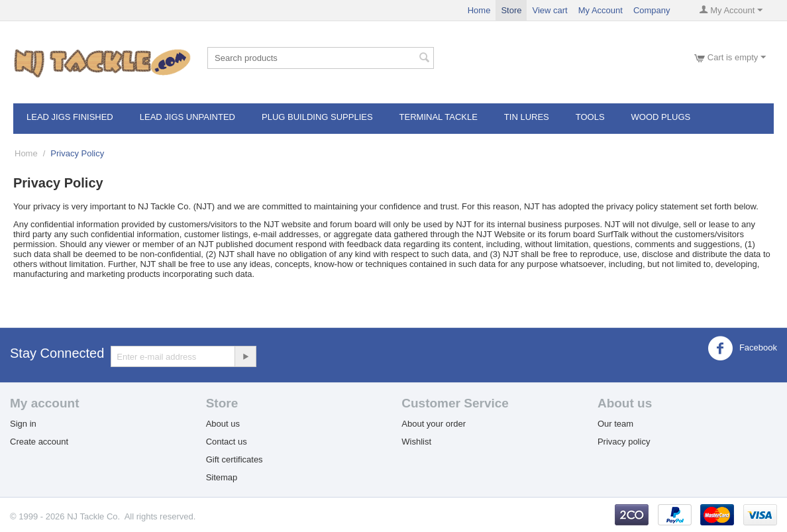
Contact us (227, 442)
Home (479, 10)
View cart (550, 10)
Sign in (23, 424)
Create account (39, 442)
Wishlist (416, 442)
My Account (601, 10)
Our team (615, 424)
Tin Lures (527, 117)
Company (652, 10)
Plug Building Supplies (317, 117)
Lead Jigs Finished (70, 117)
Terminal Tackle (439, 117)
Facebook (742, 348)
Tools (590, 117)
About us (223, 424)
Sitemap (222, 477)
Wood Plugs (661, 117)
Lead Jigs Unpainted (187, 117)
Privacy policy (624, 442)
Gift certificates (235, 459)
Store (511, 10)
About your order (434, 424)
